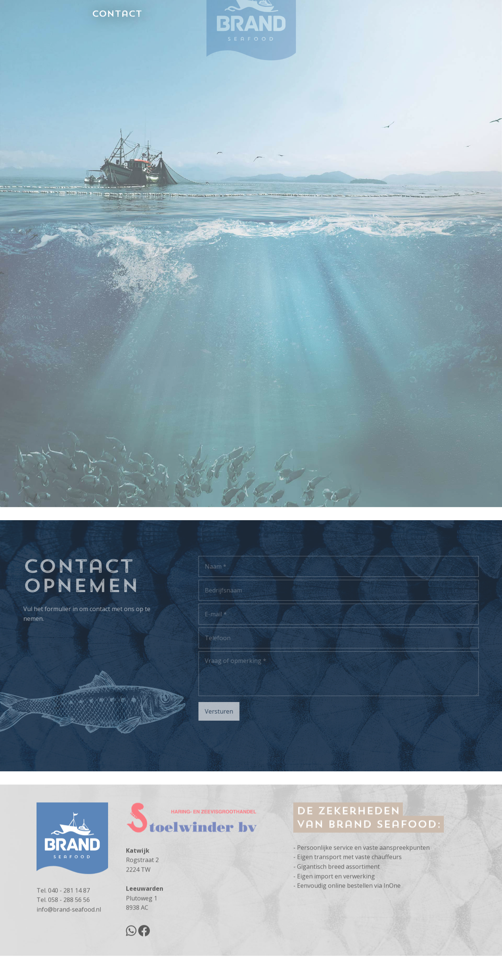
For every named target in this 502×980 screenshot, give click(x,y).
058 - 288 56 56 (69, 923)
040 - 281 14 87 (69, 914)
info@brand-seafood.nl (69, 933)
